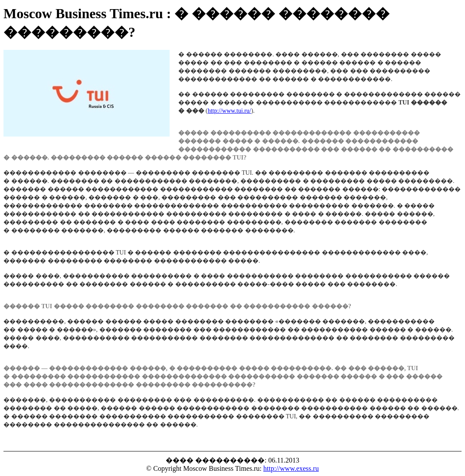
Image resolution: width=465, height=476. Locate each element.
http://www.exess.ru (291, 468)
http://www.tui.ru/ (229, 111)
